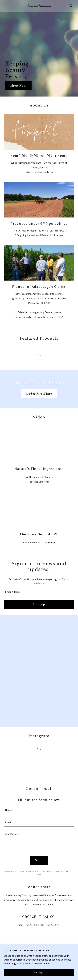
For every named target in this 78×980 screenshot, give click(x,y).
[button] (9, 6)
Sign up (39, 604)
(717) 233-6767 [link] (52, 925)
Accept (39, 972)
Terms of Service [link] (67, 871)
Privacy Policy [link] (51, 871)
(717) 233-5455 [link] (31, 925)
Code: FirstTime (39, 394)
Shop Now (18, 86)
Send (39, 860)
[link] (39, 6)
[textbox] (39, 592)
